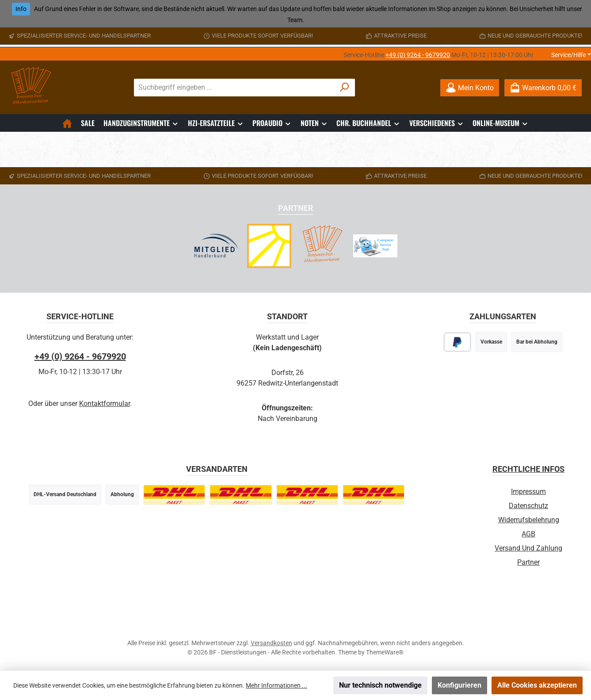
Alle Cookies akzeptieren (537, 685)
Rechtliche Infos (528, 469)
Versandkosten (271, 643)
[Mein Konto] (470, 88)
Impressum (528, 492)
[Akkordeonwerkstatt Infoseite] (322, 246)
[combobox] (234, 88)
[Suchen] (345, 88)
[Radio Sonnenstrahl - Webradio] (269, 246)
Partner (528, 562)
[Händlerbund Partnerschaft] (216, 246)
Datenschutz (528, 506)
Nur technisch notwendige (380, 685)
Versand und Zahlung (528, 548)
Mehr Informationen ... (276, 685)
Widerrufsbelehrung (529, 520)
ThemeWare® (385, 652)
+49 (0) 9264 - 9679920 (418, 55)
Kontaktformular (105, 404)
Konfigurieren (459, 685)
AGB (528, 534)
